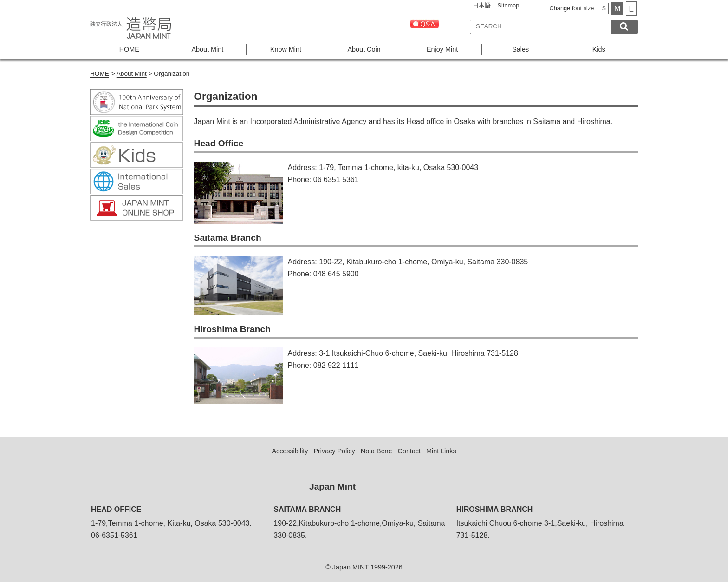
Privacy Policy (334, 451)
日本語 (482, 5)
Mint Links (441, 451)
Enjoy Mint (442, 49)
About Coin (364, 49)
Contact (409, 451)
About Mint (207, 49)
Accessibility (290, 451)
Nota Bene (377, 451)
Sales (520, 49)
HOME (129, 49)
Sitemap (508, 5)
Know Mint (286, 49)
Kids (599, 49)
